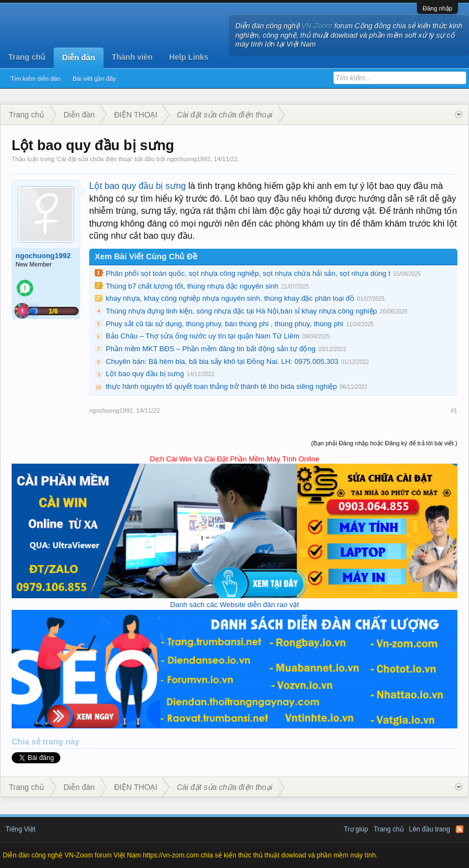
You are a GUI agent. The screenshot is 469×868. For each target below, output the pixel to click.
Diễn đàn (78, 58)
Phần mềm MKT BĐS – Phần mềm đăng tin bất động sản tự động (211, 349)
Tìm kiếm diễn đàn (35, 79)
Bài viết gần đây (94, 79)
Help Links (189, 57)
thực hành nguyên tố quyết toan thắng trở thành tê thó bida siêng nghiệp (221, 386)
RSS (460, 829)
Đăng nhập (437, 8)
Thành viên (132, 57)
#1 (454, 410)
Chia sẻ (27, 742)
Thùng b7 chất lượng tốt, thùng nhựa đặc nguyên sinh (192, 286)
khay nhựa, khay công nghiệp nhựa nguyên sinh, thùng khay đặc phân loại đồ (230, 298)
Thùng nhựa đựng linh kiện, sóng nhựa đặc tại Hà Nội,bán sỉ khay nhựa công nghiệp (241, 311)
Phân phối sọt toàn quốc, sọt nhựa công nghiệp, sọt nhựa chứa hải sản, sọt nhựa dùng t (248, 273)
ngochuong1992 (189, 159)
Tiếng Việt (20, 829)
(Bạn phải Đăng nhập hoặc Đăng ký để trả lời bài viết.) (384, 443)
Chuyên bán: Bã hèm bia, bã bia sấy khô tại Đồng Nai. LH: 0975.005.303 (222, 361)
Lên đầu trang (430, 829)
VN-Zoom (317, 26)
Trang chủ (27, 57)
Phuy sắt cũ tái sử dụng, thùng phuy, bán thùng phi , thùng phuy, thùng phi (225, 324)
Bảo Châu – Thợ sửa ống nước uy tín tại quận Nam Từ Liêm (203, 336)
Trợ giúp (356, 829)
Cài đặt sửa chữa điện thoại (94, 159)
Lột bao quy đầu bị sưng (138, 186)
